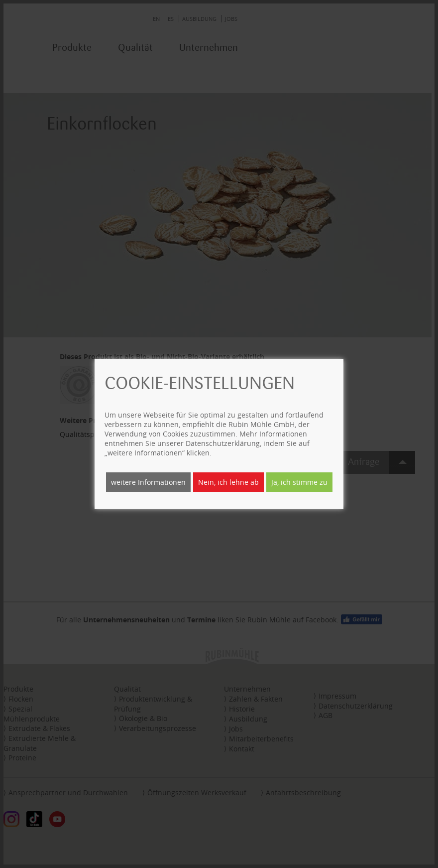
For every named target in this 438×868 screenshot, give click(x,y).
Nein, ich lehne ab (228, 482)
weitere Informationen (148, 482)
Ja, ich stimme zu (299, 482)
